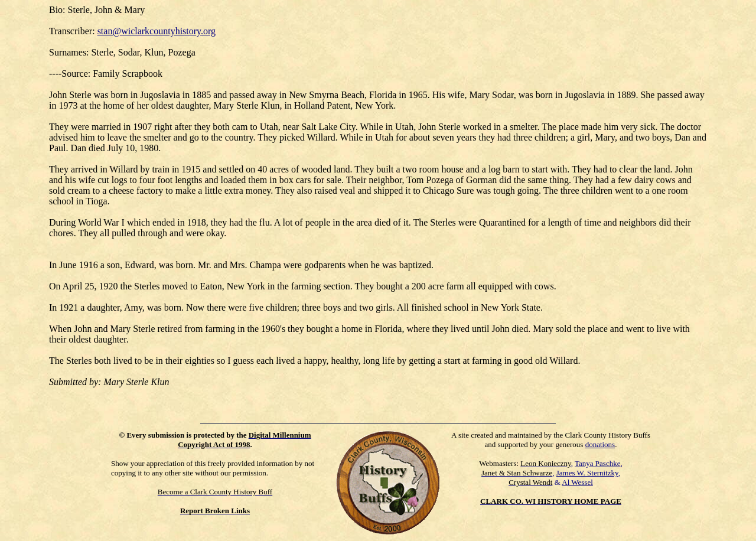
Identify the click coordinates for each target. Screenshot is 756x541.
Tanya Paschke (597, 463)
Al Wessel (577, 482)
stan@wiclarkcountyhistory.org (157, 31)
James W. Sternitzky (587, 473)
